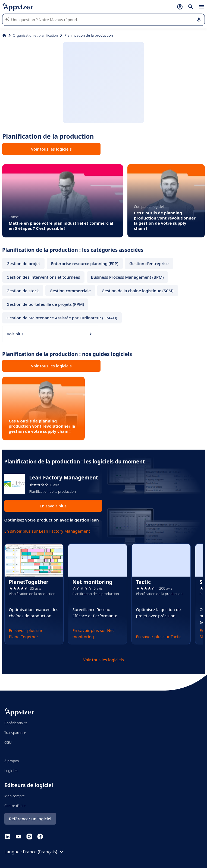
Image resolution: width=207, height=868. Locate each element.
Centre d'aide (15, 806)
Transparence (15, 733)
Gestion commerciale (70, 291)
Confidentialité (16, 723)
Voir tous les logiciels (51, 149)
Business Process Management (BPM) (127, 277)
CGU (8, 742)
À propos (12, 761)
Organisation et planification (35, 35)
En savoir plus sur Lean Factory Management (47, 531)
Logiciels (11, 771)
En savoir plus (53, 506)
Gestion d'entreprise (149, 263)
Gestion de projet (23, 263)
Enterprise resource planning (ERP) (85, 263)
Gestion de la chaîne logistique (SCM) (138, 291)
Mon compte (15, 796)
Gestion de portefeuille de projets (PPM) (45, 304)
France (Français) (44, 852)
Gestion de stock (23, 291)
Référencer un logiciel (30, 819)
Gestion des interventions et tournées (43, 277)
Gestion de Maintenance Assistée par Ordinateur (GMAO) (62, 318)
